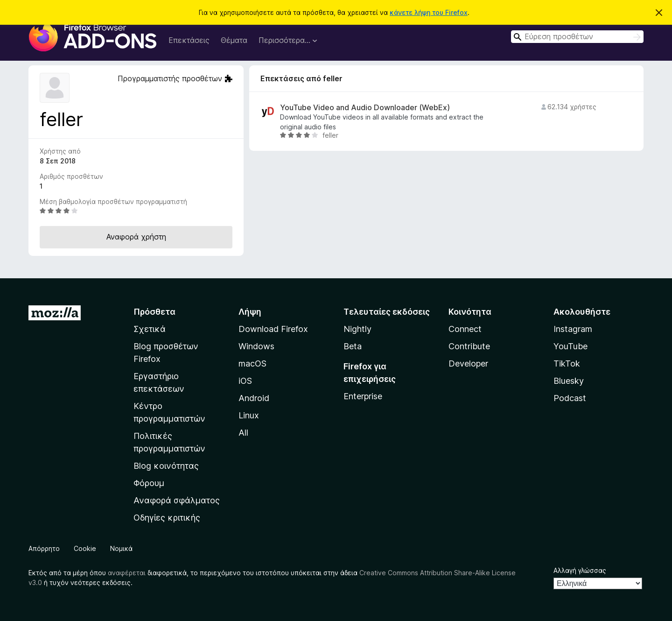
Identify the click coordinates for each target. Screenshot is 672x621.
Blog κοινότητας (166, 466)
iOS (245, 381)
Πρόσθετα (154, 312)
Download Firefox (273, 329)
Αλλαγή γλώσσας (580, 570)
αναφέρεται (127, 573)
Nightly (357, 329)
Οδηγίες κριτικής (167, 518)
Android (254, 398)
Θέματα (234, 40)
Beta (353, 346)
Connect (465, 329)
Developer (468, 363)
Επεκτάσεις (189, 40)
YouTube (570, 346)
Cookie (85, 548)
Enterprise (363, 396)
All (243, 433)
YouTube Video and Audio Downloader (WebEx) (365, 108)
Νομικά (121, 548)
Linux (249, 415)
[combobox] (577, 37)
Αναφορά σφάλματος (177, 500)
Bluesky (569, 381)
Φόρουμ (149, 483)
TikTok (567, 363)
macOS (252, 363)
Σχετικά (150, 329)
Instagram (573, 329)
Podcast (570, 398)
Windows (256, 346)
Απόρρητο (44, 548)
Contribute (469, 346)
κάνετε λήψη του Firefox (429, 12)
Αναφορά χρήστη (136, 237)
